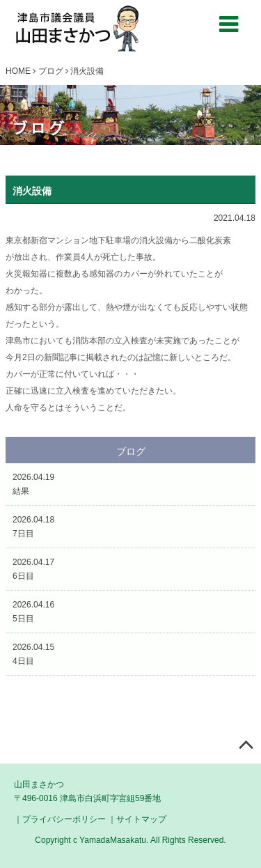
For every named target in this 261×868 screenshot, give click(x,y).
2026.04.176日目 (33, 569)
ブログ (51, 71)
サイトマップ (141, 819)
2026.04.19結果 (33, 484)
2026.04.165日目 (33, 612)
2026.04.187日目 (33, 527)
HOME (18, 71)
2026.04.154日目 (33, 654)
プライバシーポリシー (64, 819)
